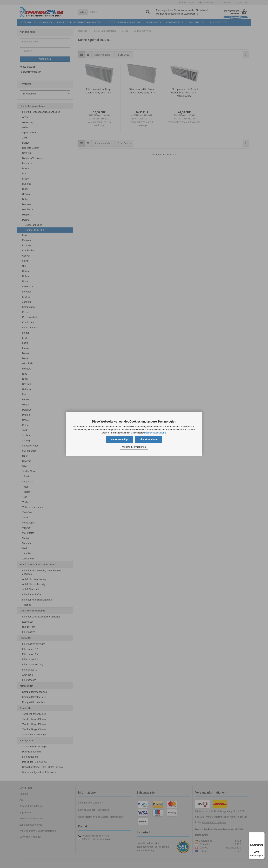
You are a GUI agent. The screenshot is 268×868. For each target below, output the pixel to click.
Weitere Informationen (134, 447)
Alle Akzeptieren (149, 440)
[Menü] (263, 834)
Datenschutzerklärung (155, 433)
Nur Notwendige (120, 440)
